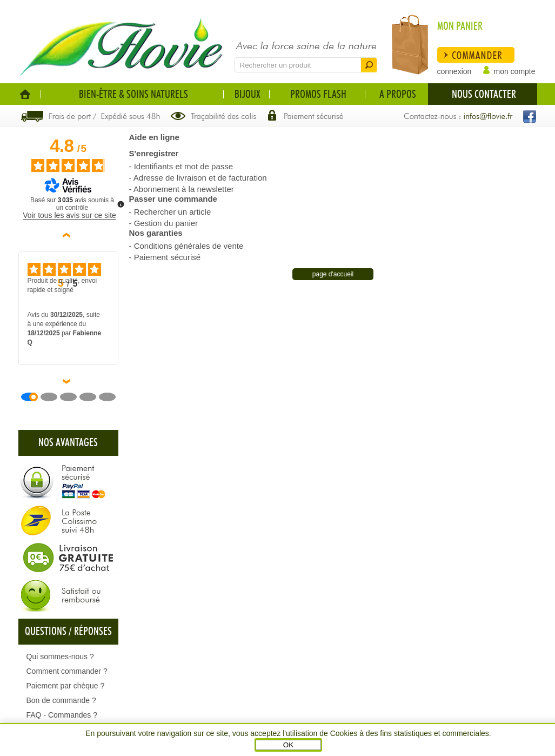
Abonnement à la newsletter (184, 189)
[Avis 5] (111, 397)
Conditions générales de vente (189, 246)
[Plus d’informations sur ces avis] (120, 203)
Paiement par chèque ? (66, 686)
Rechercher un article (173, 212)
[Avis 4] (92, 397)
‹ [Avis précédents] (68, 235)
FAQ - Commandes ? (62, 715)
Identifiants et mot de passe (183, 166)
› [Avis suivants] (68, 381)
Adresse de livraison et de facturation (200, 178)
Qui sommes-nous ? (60, 656)
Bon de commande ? (61, 700)
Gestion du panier (166, 223)
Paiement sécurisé (167, 257)
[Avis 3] (72, 397)
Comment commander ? (67, 671)
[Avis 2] (53, 397)
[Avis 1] (34, 397)
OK (288, 745)
